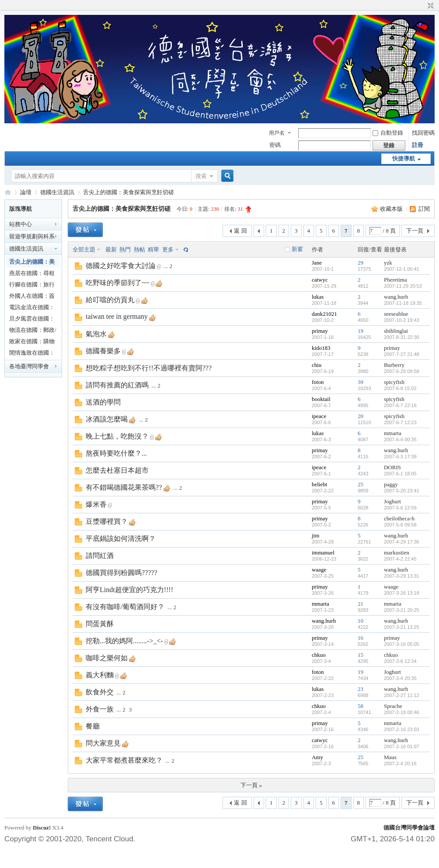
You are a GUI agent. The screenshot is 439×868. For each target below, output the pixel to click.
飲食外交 (100, 692)
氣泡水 (96, 334)
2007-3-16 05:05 (402, 644)
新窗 (297, 249)
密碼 (275, 145)
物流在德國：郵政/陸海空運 (33, 331)
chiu (317, 365)
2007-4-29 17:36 (402, 542)
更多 (168, 249)
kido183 (321, 348)
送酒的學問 (103, 402)
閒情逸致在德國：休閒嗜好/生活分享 (33, 354)
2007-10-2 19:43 (402, 320)
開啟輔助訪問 (422, 6)
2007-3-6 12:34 (400, 661)
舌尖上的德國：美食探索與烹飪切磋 (129, 192)
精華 (153, 249)
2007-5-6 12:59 (400, 508)
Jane (317, 263)
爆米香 (96, 504)
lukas (318, 297)
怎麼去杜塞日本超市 (117, 470)
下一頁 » (251, 785)
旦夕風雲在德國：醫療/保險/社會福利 (32, 320)
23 (361, 689)
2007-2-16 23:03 (402, 729)
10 (361, 621)
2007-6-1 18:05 (400, 474)
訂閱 (424, 209)
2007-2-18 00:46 (402, 712)
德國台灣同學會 (8, 192)
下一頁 (415, 231)
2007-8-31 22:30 (402, 337)
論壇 (26, 192)
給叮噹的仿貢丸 (110, 300)
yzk (388, 263)
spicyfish (394, 382)
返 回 (240, 231)
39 (361, 382)
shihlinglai (396, 331)
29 (361, 263)
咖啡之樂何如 (107, 658)
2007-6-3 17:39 (400, 457)
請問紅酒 (100, 556)
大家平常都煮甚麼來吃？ (124, 760)
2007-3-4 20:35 (400, 678)
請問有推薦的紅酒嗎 (117, 385)
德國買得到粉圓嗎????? (122, 573)
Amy (317, 757)
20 (361, 416)
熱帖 (139, 249)
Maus (390, 757)
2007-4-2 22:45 (400, 559)
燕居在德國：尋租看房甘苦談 (32, 274)
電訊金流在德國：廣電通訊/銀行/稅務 (32, 309)
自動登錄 (388, 133)
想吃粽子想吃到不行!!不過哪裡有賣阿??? (149, 368)
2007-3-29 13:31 (402, 576)
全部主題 (84, 249)
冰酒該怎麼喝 (107, 419)
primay (320, 331)
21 (361, 604)
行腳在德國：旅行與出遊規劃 (32, 286)
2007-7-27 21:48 (402, 354)
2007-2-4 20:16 (400, 763)
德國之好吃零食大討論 (121, 266)
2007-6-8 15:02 (400, 388)
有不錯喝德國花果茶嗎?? (124, 487)
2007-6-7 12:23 (400, 422)
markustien (397, 553)
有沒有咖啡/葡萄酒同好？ (125, 607)
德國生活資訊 (57, 192)
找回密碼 (423, 133)
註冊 (418, 145)
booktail (321, 399)
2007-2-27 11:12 (402, 695)
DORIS (392, 467)
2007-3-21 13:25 (402, 627)
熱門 (125, 249)
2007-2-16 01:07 (402, 746)
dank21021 (324, 314)
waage (319, 570)
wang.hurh (396, 297)
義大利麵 (100, 675)
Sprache (393, 706)
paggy (391, 484)
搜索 (201, 176)
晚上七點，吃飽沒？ (117, 436)
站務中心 (21, 224)
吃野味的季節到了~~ (117, 283)
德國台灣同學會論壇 (409, 828)
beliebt (319, 484)
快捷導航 (404, 159)
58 (361, 706)
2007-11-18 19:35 (403, 303)
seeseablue (396, 314)
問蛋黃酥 (100, 624)
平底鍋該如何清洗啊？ (121, 539)
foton (318, 382)
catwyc (320, 280)
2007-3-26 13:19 (402, 593)
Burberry (394, 365)
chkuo (319, 655)
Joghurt (392, 501)
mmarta (393, 433)
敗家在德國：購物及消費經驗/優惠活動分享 (33, 343)
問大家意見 (103, 743)
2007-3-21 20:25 (402, 610)
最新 (111, 249)
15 (361, 655)
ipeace (319, 416)
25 (361, 484)
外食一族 (100, 709)
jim (315, 535)
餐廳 (93, 726)
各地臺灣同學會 (29, 366)
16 (361, 638)
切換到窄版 (430, 6)
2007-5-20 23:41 (402, 491)
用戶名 (277, 133)
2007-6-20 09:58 (402, 371)
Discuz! (42, 828)
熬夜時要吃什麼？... (116, 453)
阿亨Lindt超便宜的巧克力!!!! (129, 590)
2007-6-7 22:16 (400, 405)
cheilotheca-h (399, 518)
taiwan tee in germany (117, 316)
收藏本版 (392, 209)
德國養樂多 (103, 351)
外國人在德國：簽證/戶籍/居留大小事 (32, 297)
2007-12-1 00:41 (402, 269)
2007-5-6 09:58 (400, 525)
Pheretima (395, 280)
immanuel (323, 553)
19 (361, 331)
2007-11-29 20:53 (403, 286)
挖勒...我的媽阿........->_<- (124, 641)
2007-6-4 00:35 (400, 439)
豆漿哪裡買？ (107, 521)
